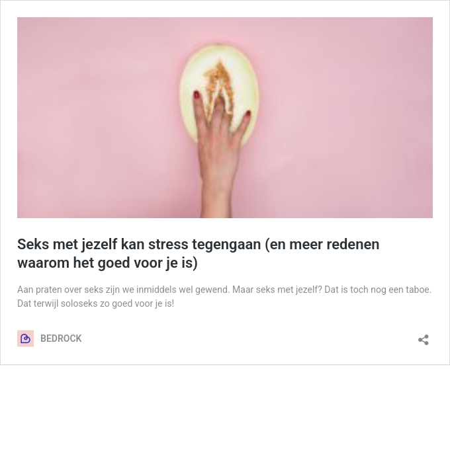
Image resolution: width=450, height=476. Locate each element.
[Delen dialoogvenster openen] (424, 336)
